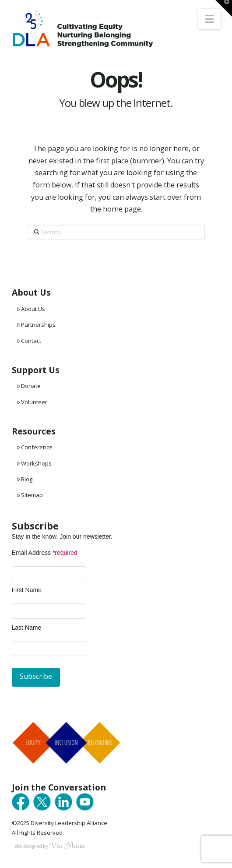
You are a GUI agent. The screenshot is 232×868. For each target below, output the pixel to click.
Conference (35, 447)
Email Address (45, 553)
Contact (29, 341)
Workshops (34, 463)
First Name (27, 590)
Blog (25, 479)
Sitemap (30, 495)
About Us (31, 309)
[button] (209, 19)
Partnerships (36, 325)
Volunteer (32, 402)
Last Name (27, 628)
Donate (29, 386)
